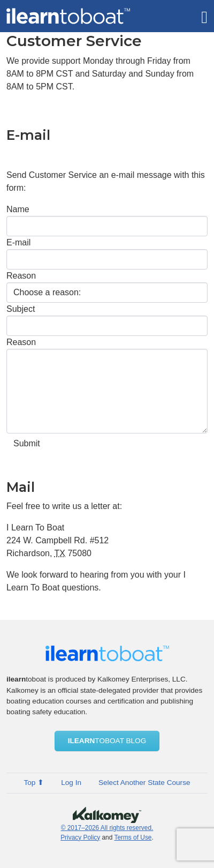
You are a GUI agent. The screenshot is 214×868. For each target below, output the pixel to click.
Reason (21, 276)
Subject (21, 309)
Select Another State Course (144, 783)
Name (18, 209)
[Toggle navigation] (204, 16)
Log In (71, 783)
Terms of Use (133, 837)
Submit (27, 443)
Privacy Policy (80, 837)
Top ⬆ (34, 783)
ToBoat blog (107, 741)
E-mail (18, 242)
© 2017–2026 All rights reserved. (107, 828)
